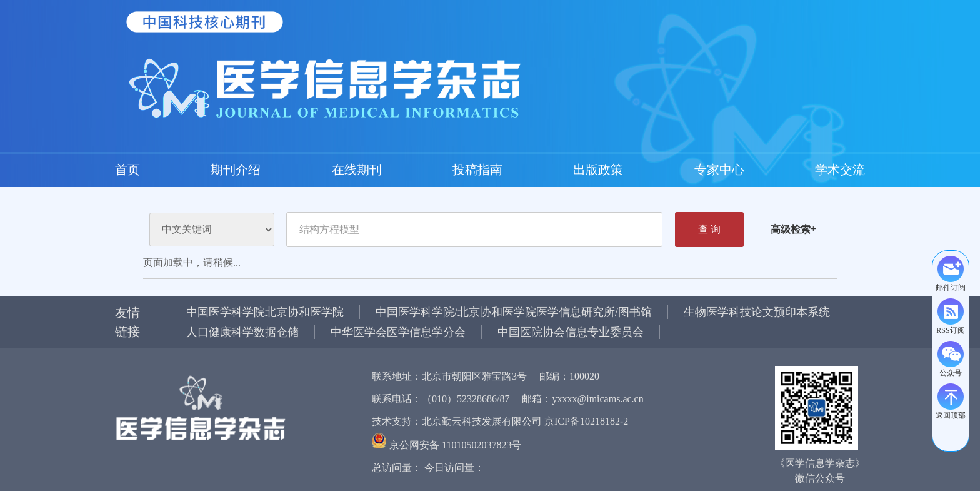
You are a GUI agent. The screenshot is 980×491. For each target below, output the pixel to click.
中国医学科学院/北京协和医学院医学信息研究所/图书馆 (514, 312)
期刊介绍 (165, 170)
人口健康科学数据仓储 (242, 332)
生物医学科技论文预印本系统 (757, 312)
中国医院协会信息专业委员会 (571, 332)
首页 (127, 170)
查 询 (709, 229)
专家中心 (365, 170)
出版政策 (315, 170)
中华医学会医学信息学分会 (398, 332)
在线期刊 (215, 170)
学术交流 (415, 170)
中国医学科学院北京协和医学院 (265, 312)
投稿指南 (265, 170)
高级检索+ (793, 229)
